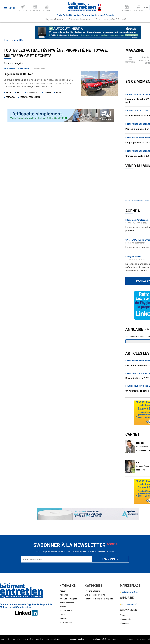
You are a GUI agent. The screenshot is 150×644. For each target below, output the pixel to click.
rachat (9, 92)
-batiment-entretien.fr (130, 592)
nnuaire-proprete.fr (129, 604)
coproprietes (33, 92)
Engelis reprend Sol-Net (18, 74)
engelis (47, 92)
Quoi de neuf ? (66, 611)
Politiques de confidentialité (139, 639)
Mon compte (125, 619)
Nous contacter (66, 622)
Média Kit (64, 619)
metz (20, 92)
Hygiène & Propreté (54, 19)
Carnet (62, 615)
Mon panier (125, 623)
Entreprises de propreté (80, 19)
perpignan (10, 97)
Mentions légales (77, 639)
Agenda (63, 607)
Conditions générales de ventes (106, 639)
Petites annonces (67, 603)
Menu (10, 8)
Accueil (7, 40)
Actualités (18, 40)
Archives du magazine (69, 599)
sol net (59, 92)
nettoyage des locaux (30, 97)
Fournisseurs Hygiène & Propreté (111, 19)
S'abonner (124, 615)
